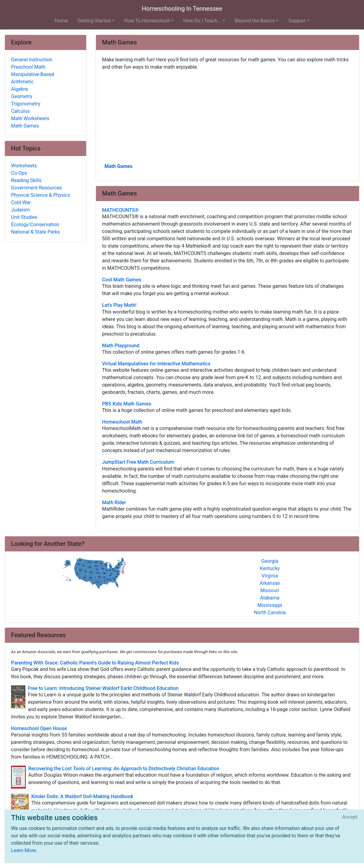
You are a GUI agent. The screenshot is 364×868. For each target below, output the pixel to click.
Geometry (22, 96)
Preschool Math (28, 67)
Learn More (23, 850)
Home (61, 21)
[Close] (350, 817)
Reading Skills (26, 180)
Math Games (119, 166)
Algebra (19, 89)
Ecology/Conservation (35, 225)
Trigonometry (26, 104)
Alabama (270, 598)
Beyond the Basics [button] (255, 21)
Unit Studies (24, 217)
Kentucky (270, 568)
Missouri (270, 590)
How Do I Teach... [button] (202, 21)
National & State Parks (35, 232)
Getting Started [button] (94, 21)
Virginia (270, 576)
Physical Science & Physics (41, 195)
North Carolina (270, 613)
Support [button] (297, 21)
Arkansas (270, 583)
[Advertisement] (228, 116)
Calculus (20, 111)
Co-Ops (19, 173)
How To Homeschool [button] (147, 21)
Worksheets (24, 166)
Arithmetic (22, 82)
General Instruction (32, 60)
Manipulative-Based (33, 74)
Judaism (21, 210)
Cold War (21, 202)
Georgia (270, 561)
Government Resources (36, 188)
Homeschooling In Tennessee (182, 9)
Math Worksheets (30, 118)
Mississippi (270, 605)
